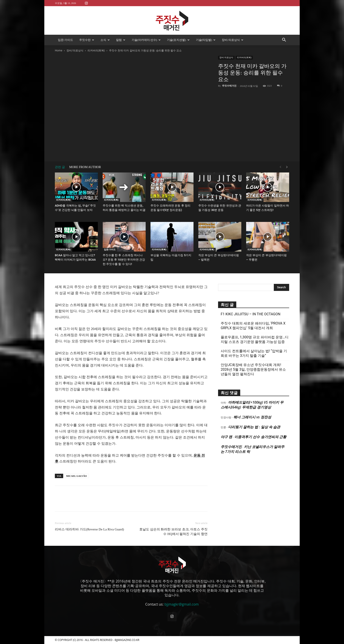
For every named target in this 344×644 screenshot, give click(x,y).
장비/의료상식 (233, 40)
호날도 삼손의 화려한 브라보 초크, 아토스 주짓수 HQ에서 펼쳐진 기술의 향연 (173, 532)
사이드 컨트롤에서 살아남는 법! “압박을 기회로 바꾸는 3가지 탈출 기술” (254, 353)
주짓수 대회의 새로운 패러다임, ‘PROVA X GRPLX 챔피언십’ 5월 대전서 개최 (253, 326)
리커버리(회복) (96, 50)
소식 (105, 40)
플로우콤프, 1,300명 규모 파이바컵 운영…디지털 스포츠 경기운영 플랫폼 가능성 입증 (255, 339)
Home (59, 50)
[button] (284, 40)
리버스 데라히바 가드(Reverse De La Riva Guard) (89, 529)
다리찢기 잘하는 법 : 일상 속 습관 (254, 427)
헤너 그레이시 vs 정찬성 (252, 417)
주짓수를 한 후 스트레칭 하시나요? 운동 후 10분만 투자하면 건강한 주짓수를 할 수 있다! (124, 260)
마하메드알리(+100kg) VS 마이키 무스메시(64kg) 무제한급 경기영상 (252, 405)
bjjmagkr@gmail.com (182, 604)
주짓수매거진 (229, 86)
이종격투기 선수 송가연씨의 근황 (260, 437)
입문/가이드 (65, 40)
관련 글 (60, 167)
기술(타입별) (206, 40)
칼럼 (121, 40)
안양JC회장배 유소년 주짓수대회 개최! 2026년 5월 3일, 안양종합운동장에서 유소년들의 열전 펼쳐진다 (253, 369)
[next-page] (287, 167)
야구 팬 (226, 437)
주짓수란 (87, 40)
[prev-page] (280, 167)
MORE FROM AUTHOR (85, 167)
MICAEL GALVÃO (76, 476)
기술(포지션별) (178, 40)
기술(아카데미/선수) (146, 40)
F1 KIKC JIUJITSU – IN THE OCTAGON (251, 314)
